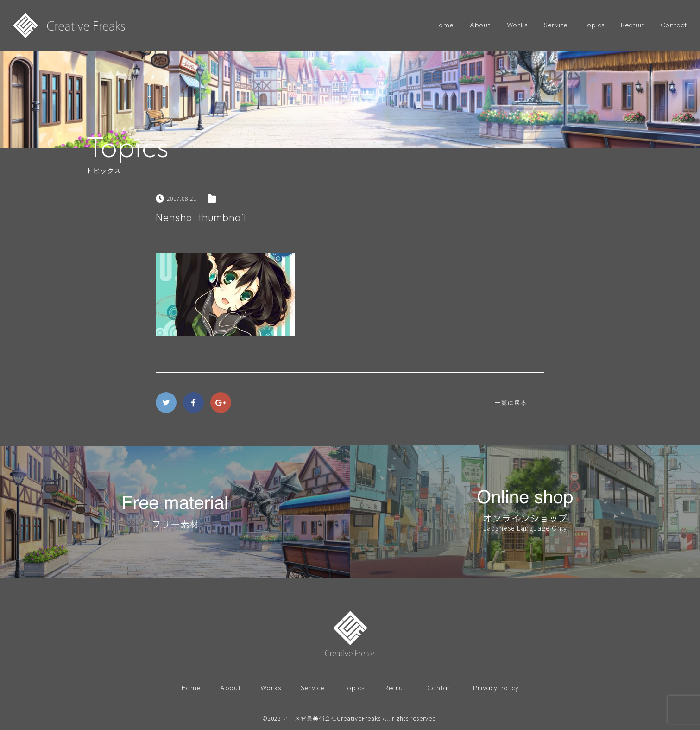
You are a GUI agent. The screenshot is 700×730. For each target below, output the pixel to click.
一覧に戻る (511, 403)
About (480, 25)
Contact (674, 25)
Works (517, 25)
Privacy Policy (496, 688)
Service (556, 25)
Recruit (633, 25)
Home (444, 25)
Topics (594, 25)
